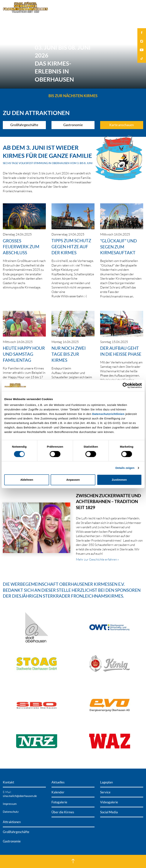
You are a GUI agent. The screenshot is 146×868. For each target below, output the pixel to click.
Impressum (10, 804)
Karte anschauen (122, 125)
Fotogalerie (59, 802)
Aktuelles (58, 782)
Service (105, 792)
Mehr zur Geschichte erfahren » (97, 559)
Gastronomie (73, 125)
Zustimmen (119, 480)
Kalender (58, 792)
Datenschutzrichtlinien (108, 414)
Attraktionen (12, 822)
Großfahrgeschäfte (24, 125)
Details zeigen (125, 468)
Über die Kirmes (63, 812)
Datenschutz (11, 812)
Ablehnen (27, 480)
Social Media (109, 812)
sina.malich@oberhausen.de (20, 796)
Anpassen (73, 480)
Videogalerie (109, 802)
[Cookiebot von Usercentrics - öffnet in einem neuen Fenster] (125, 385)
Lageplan (106, 782)
